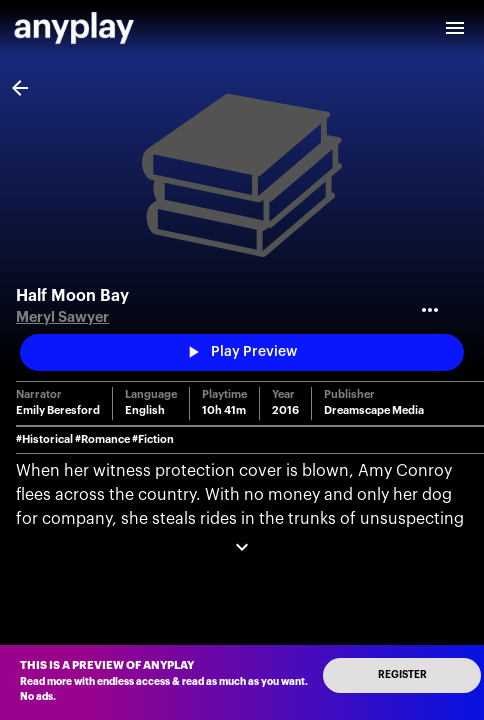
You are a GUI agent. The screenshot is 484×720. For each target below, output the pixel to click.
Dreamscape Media (374, 410)
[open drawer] (455, 28)
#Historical (44, 439)
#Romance (102, 439)
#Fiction (153, 439)
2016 (285, 410)
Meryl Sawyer (62, 317)
